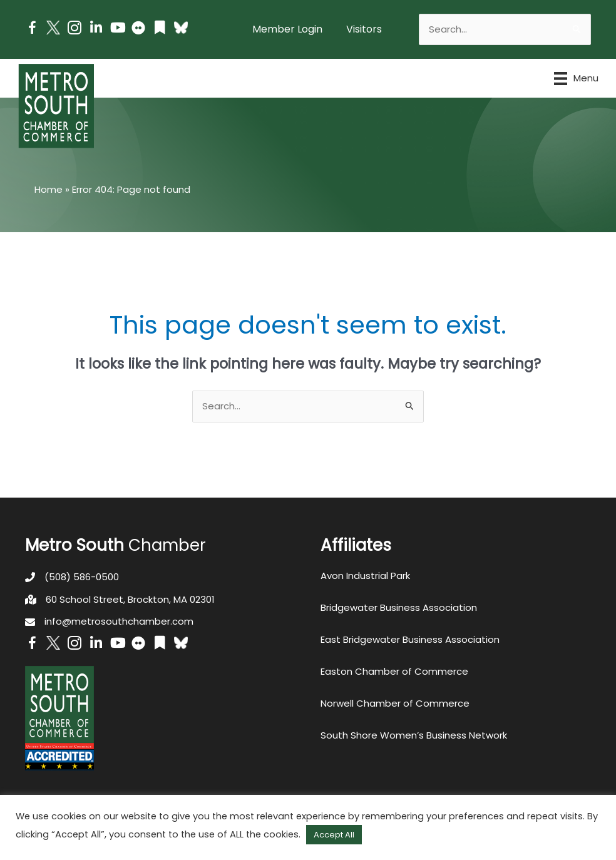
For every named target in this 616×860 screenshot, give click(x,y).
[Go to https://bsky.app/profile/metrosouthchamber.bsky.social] (181, 28)
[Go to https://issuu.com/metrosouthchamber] (160, 29)
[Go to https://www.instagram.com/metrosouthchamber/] (74, 30)
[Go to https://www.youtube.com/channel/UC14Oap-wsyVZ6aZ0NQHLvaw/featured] (117, 29)
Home (49, 189)
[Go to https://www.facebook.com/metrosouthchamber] (32, 30)
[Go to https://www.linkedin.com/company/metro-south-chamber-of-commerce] (96, 29)
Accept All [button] (334, 835)
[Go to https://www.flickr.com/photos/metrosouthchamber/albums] (138, 30)
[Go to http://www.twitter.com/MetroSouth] (53, 28)
